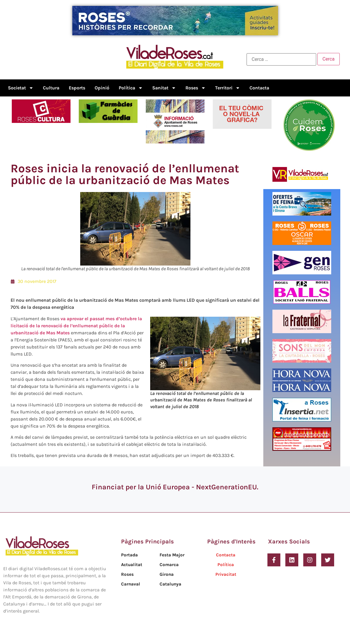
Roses (196, 88)
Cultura (51, 88)
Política (131, 88)
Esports (77, 88)
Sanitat (164, 88)
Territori (228, 88)
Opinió (102, 88)
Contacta (259, 88)
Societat (21, 88)
